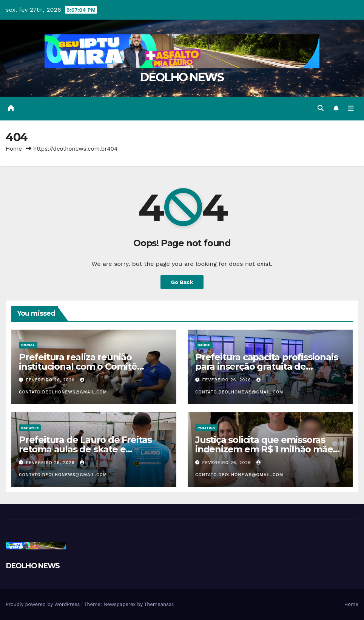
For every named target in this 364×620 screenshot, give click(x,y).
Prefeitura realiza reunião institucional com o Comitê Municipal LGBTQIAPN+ (78, 366)
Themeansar (159, 604)
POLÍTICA (206, 428)
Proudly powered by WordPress (44, 604)
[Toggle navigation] (351, 108)
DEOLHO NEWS (182, 77)
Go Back (182, 282)
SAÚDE (204, 345)
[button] (321, 108)
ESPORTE (30, 428)
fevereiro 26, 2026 (51, 380)
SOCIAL (28, 345)
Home (14, 149)
